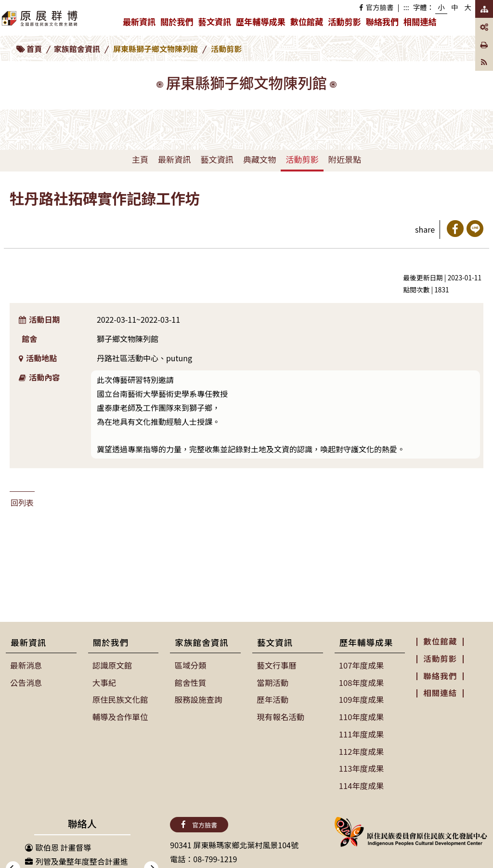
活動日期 (39, 319)
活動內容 (39, 377)
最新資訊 (140, 24)
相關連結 (420, 21)
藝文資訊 (216, 24)
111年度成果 (361, 732)
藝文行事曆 (276, 665)
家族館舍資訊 (77, 49)
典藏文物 (259, 159)
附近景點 (345, 159)
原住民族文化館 (120, 698)
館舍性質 (190, 682)
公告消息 (26, 682)
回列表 (22, 502)
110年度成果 (361, 715)
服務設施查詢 (198, 698)
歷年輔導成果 (262, 24)
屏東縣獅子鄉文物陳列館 (156, 49)
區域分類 (190, 665)
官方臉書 (376, 7)
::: (406, 7)
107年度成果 (361, 665)
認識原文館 (112, 665)
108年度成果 (361, 682)
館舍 (29, 339)
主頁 (140, 159)
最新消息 (26, 665)
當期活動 (272, 682)
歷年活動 (272, 698)
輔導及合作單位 (120, 715)
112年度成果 (361, 749)
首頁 (34, 49)
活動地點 (38, 358)
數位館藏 (307, 21)
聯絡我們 (382, 21)
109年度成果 (361, 698)
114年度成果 (361, 782)
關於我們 (178, 24)
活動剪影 (344, 21)
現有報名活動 (280, 715)
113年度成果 (361, 766)
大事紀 (104, 682)
